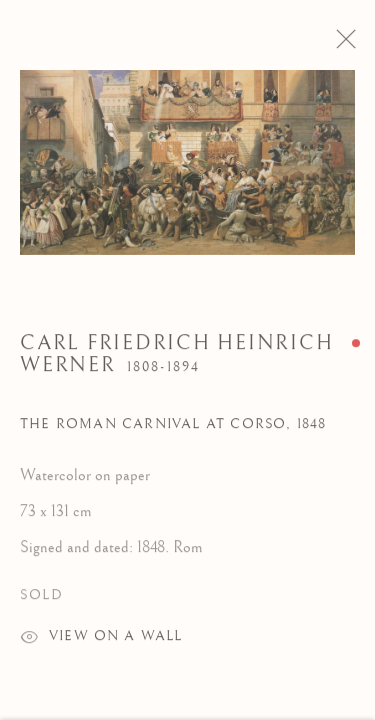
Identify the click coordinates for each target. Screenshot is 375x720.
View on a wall (101, 646)
